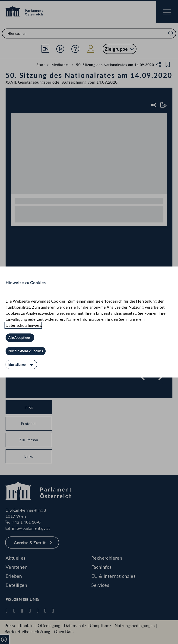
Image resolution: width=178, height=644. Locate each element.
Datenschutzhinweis (23, 325)
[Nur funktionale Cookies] (26, 351)
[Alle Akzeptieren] (20, 338)
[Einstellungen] (21, 365)
